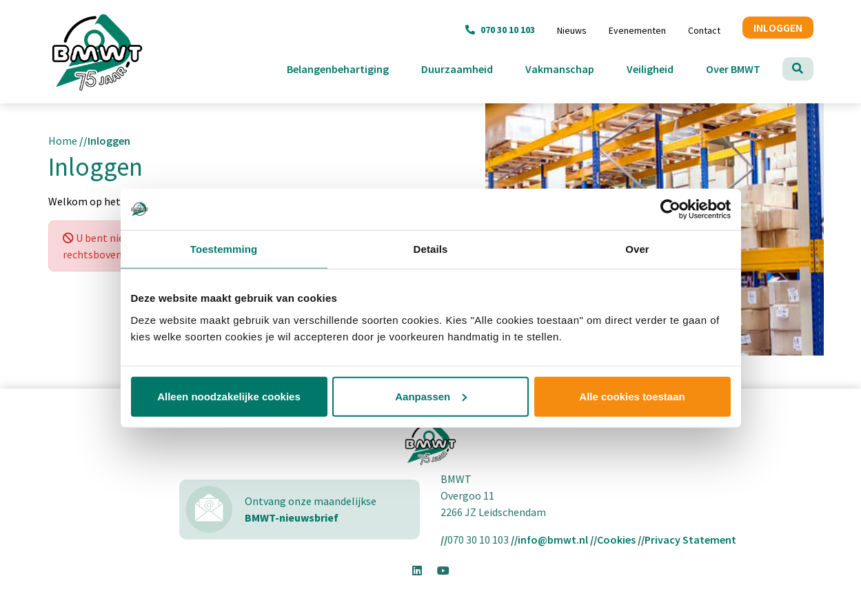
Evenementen (637, 30)
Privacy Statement (690, 540)
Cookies (616, 540)
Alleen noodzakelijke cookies (229, 396)
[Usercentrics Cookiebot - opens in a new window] (670, 209)
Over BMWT (744, 68)
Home (63, 141)
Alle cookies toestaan (632, 396)
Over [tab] (637, 249)
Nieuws (572, 30)
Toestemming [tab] (224, 249)
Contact (704, 30)
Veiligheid (661, 68)
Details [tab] (431, 249)
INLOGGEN (778, 28)
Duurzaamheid (468, 68)
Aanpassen (431, 396)
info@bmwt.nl (553, 540)
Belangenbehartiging (348, 68)
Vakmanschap (570, 68)
